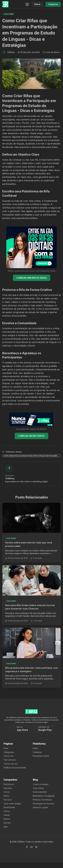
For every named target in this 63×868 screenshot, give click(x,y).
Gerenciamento (40, 792)
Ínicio (6, 748)
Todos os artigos (41, 784)
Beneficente (9, 807)
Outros (7, 811)
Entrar (35, 748)
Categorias (9, 752)
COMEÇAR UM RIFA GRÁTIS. (32, 436)
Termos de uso (11, 764)
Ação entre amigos (12, 804)
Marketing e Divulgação (44, 796)
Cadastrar (37, 752)
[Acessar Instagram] (36, 847)
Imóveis (7, 823)
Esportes (8, 788)
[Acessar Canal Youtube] (32, 847)
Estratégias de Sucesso (44, 804)
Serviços (8, 800)
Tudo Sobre (38, 788)
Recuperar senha (41, 756)
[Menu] (27, 4)
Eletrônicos (9, 784)
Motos (7, 796)
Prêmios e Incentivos (42, 800)
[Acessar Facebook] (27, 847)
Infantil (7, 815)
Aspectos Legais (40, 807)
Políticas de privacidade (15, 768)
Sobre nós (8, 756)
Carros (7, 792)
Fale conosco (10, 760)
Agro (6, 827)
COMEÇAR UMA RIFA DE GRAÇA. (32, 278)
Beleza (7, 819)
